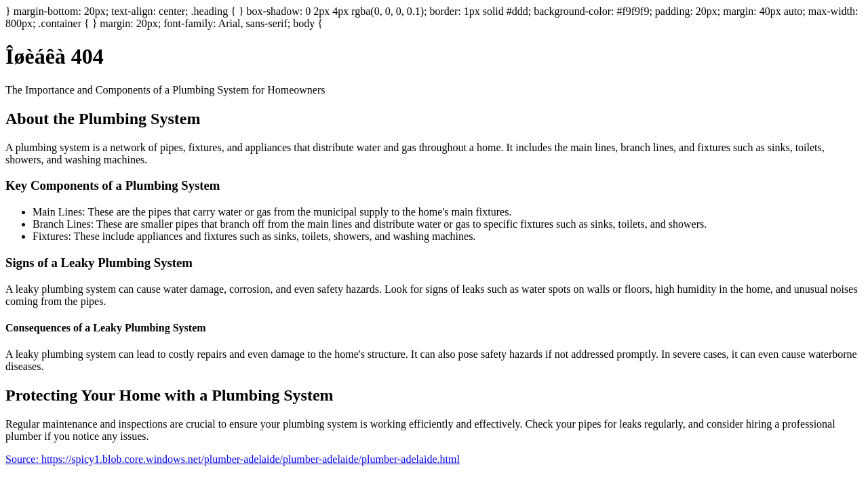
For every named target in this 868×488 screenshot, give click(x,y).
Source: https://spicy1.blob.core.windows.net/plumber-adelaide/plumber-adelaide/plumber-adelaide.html (233, 459)
